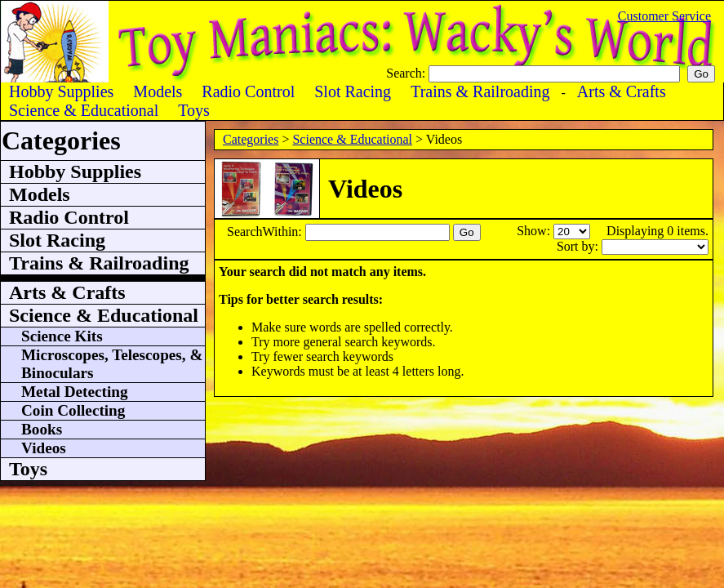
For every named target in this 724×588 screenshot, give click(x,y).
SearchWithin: (266, 232)
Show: (535, 231)
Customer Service (664, 16)
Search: (407, 73)
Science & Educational (352, 139)
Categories (251, 139)
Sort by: (579, 246)
